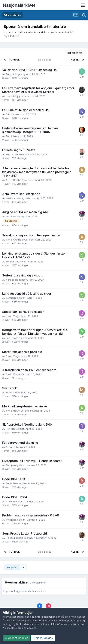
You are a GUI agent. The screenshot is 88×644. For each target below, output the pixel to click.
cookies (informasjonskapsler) (43, 617)
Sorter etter (76, 53)
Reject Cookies (43, 638)
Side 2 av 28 (45, 60)
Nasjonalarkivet (19, 5)
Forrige (15, 60)
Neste (75, 60)
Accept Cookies (17, 638)
